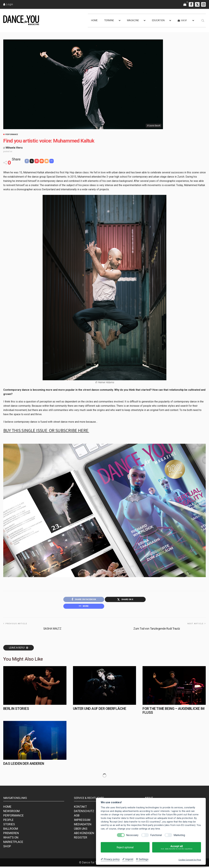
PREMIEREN (11, 834)
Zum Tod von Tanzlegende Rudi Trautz (157, 630)
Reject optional (125, 847)
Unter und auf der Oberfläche (99, 710)
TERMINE (109, 20)
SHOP (7, 848)
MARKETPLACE (13, 843)
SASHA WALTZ (52, 630)
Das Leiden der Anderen (23, 765)
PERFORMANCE (13, 817)
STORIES (9, 826)
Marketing (179, 835)
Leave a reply (17, 649)
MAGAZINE (133, 20)
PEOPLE (8, 821)
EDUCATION (158, 20)
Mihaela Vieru (14, 148)
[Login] (8, 4)
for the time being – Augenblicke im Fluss (172, 712)
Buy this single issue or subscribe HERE (46, 430)
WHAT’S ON (11, 839)
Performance (12, 135)
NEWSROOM (11, 812)
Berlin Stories (16, 710)
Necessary (132, 835)
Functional (156, 835)
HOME (94, 20)
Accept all (177, 847)
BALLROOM (11, 830)
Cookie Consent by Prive (190, 860)
